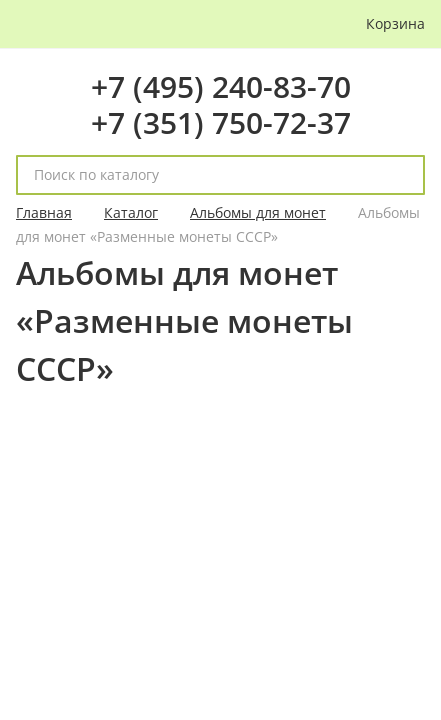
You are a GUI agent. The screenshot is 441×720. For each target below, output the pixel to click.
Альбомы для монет (258, 212)
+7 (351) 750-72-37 (221, 122)
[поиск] (401, 175)
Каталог (131, 212)
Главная (44, 212)
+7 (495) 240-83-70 (221, 86)
